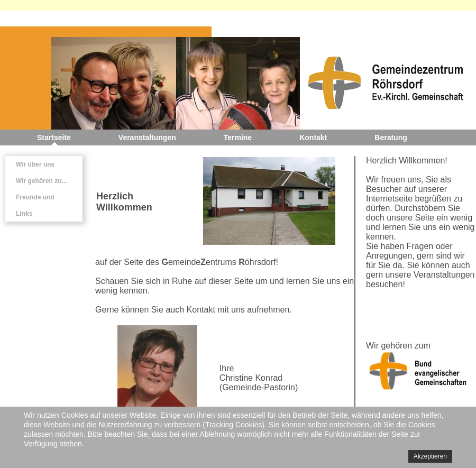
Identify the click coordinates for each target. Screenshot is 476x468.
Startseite (54, 137)
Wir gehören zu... (42, 181)
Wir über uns (35, 164)
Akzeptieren (430, 456)
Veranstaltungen (147, 137)
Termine (238, 137)
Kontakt (313, 137)
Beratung (391, 137)
